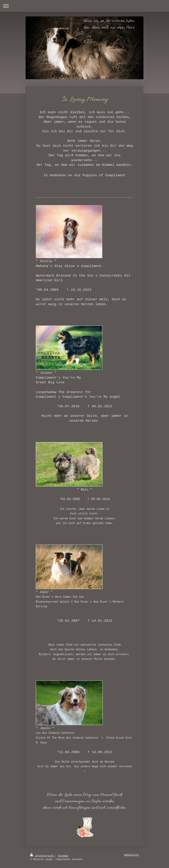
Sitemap (63, 856)
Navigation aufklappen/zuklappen (84, 6)
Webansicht (132, 855)
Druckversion (42, 856)
